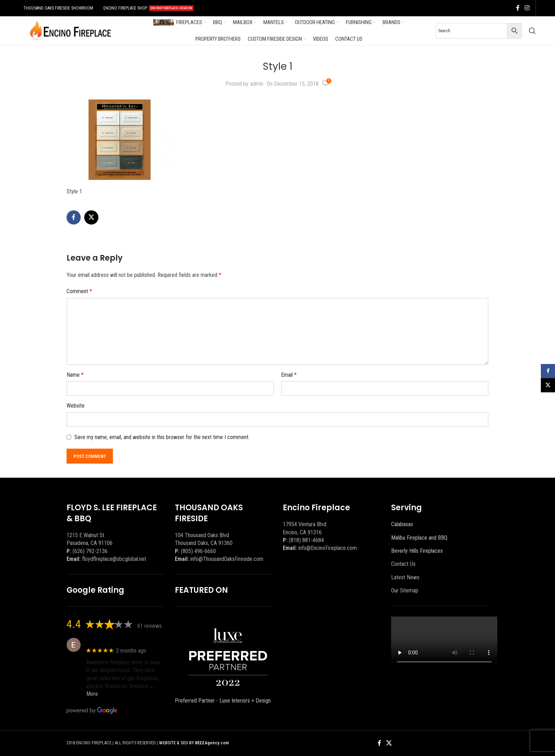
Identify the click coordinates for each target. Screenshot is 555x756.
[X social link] (91, 217)
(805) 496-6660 (198, 551)
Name (75, 375)
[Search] (532, 31)
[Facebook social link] (518, 8)
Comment (79, 291)
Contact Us (403, 564)
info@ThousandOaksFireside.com (227, 559)
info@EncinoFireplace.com (328, 548)
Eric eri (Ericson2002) (112, 641)
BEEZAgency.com (212, 743)
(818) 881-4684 (306, 540)
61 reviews (150, 626)
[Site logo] (70, 30)
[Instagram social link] (527, 8)
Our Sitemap (405, 590)
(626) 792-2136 (90, 551)
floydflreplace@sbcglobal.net (114, 559)
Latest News (405, 577)
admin (257, 84)
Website (76, 406)
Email (289, 375)
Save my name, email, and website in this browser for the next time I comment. (162, 437)
